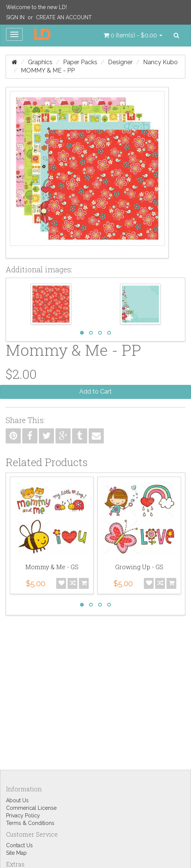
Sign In (15, 17)
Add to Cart (95, 392)
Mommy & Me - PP (48, 70)
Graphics (40, 62)
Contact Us (19, 845)
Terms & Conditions (30, 823)
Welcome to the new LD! (36, 7)
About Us (17, 800)
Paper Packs (80, 62)
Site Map (16, 853)
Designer (120, 62)
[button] (133, 36)
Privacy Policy (23, 815)
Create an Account (64, 17)
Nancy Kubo (160, 62)
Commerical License (31, 808)
